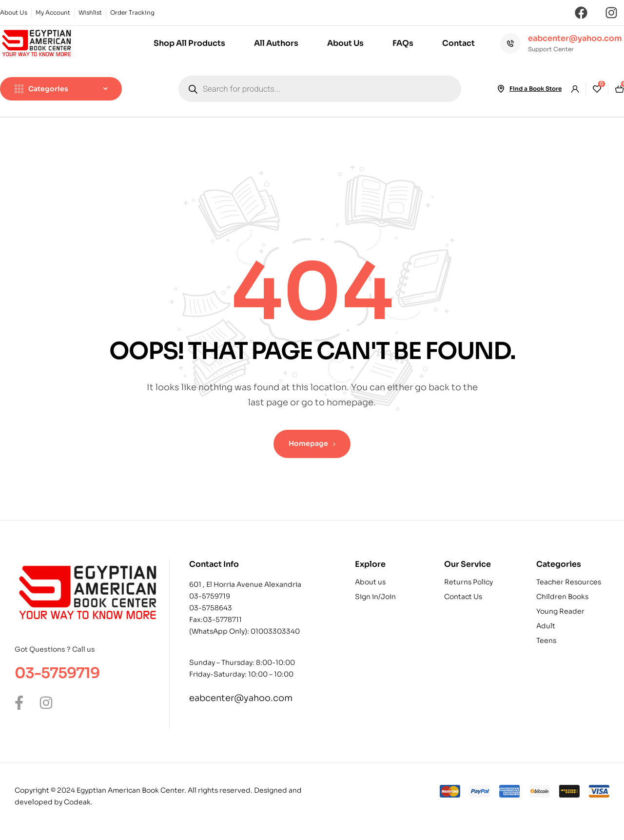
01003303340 (275, 631)
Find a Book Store (536, 89)
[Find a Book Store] (501, 89)
